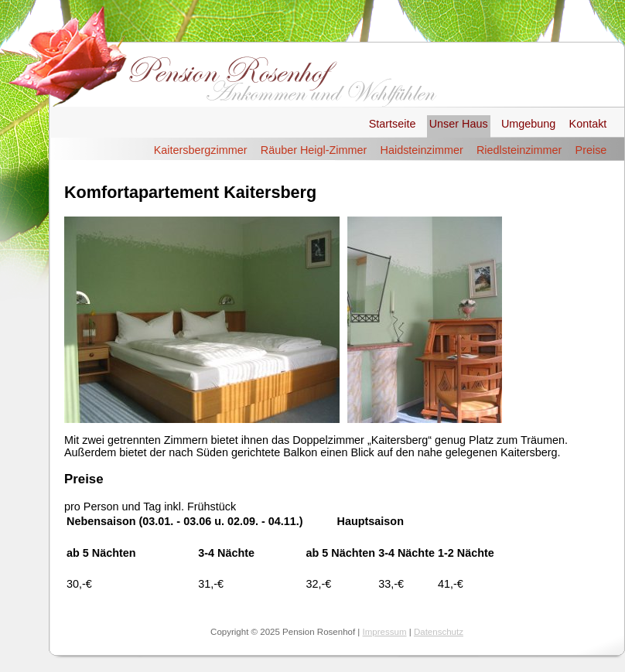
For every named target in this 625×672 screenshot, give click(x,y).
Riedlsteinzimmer (519, 150)
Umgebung (528, 124)
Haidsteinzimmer (422, 150)
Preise (591, 150)
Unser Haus (459, 124)
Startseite (393, 124)
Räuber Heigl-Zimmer (314, 150)
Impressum (385, 632)
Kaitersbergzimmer (201, 150)
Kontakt (588, 124)
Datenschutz (439, 632)
